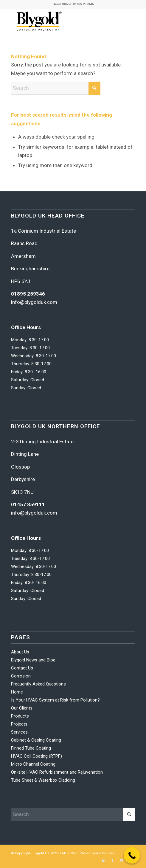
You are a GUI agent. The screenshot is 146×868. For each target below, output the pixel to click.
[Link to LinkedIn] (104, 861)
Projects (19, 724)
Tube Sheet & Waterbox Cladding (43, 780)
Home (17, 692)
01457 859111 (28, 504)
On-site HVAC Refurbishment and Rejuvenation (57, 772)
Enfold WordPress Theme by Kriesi (88, 853)
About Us (20, 652)
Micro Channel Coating (33, 764)
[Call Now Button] (132, 855)
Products (20, 716)
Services (19, 732)
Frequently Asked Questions (38, 684)
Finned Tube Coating (31, 748)
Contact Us (22, 668)
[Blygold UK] (61, 21)
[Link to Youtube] (122, 861)
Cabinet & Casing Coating (36, 740)
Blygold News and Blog (33, 660)
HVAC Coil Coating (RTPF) (36, 756)
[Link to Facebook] (113, 861)
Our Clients (22, 708)
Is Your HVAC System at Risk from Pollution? (55, 700)
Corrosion (21, 676)
